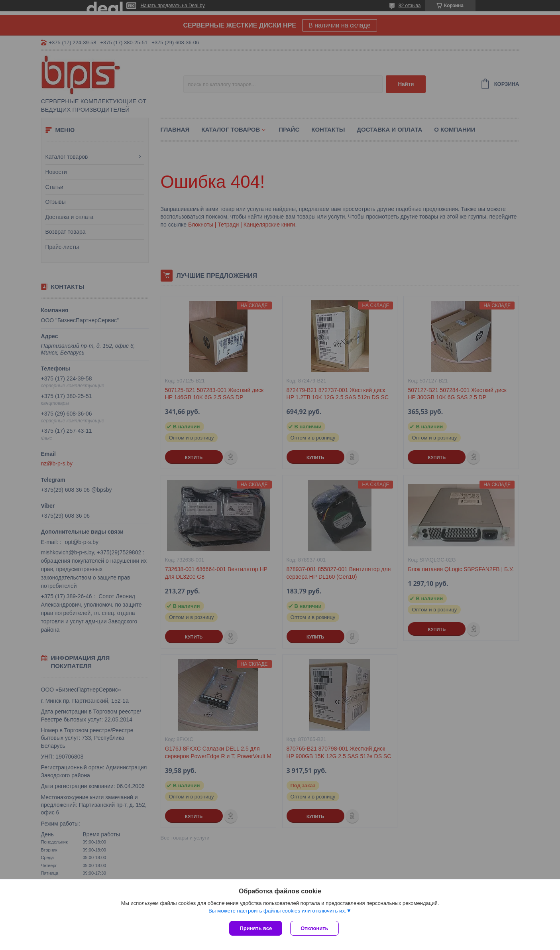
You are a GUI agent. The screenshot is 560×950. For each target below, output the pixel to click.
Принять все (256, 928)
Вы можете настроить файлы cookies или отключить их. (277, 911)
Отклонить (314, 928)
